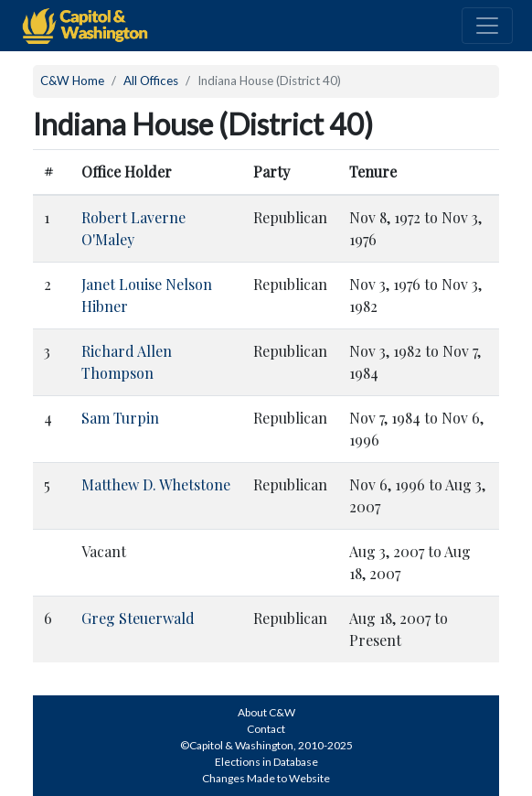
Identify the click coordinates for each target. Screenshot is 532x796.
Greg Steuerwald (138, 618)
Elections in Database (266, 762)
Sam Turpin (120, 418)
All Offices (151, 81)
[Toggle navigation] (487, 26)
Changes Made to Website (266, 778)
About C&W (266, 712)
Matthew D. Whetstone (156, 484)
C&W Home (72, 81)
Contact (266, 729)
